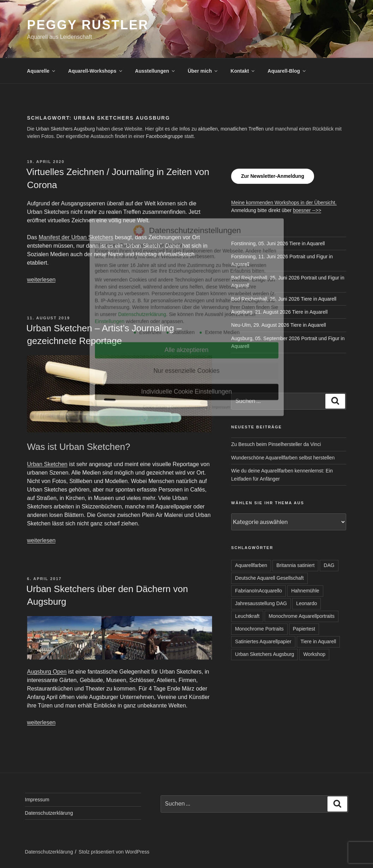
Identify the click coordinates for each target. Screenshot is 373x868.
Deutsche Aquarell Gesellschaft (269, 578)
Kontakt (243, 71)
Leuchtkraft (247, 616)
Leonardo (306, 603)
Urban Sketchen (47, 464)
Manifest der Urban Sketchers (76, 237)
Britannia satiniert (295, 565)
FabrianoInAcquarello (258, 591)
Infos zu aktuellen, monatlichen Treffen (221, 129)
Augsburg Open (47, 672)
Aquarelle (41, 71)
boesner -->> (307, 210)
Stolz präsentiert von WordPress (114, 852)
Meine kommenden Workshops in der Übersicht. (284, 203)
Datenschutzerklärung (49, 813)
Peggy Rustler (88, 25)
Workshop (314, 654)
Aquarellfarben (251, 565)
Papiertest (304, 629)
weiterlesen (41, 280)
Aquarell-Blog (287, 71)
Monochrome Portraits (259, 629)
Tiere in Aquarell (318, 641)
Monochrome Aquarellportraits (302, 616)
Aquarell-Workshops (96, 71)
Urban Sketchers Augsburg (65, 129)
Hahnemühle (305, 591)
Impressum (37, 800)
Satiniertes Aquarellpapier (263, 641)
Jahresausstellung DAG (261, 603)
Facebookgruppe (164, 136)
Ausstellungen (155, 71)
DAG (329, 565)
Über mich (203, 71)
